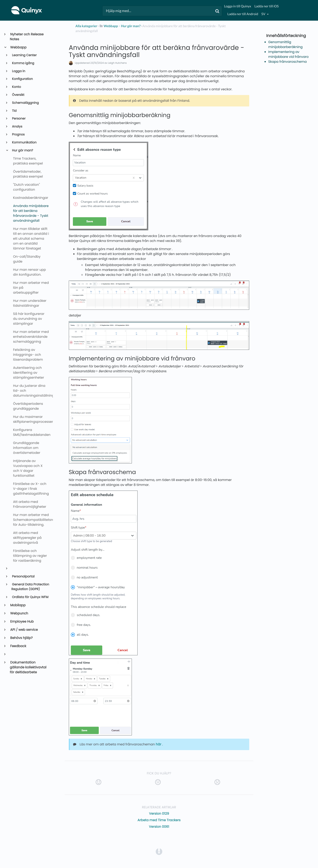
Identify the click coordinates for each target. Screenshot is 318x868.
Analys (17, 127)
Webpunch (19, 613)
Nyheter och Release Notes (27, 37)
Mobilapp (18, 605)
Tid (14, 111)
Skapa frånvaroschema (287, 62)
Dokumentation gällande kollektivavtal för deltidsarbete (28, 667)
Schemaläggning (25, 103)
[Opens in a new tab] (159, 851)
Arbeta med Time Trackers (159, 820)
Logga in (18, 71)
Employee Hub (22, 621)
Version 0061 (159, 827)
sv (264, 14)
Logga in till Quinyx (238, 6)
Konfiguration (22, 79)
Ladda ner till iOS (266, 6)
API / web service (24, 630)
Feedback (18, 646)
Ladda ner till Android (243, 14)
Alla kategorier (86, 26)
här (158, 744)
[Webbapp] (109, 26)
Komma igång (23, 63)
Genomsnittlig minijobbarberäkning (285, 44)
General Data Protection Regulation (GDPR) (30, 587)
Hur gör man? (22, 150)
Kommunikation (24, 143)
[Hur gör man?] (131, 26)
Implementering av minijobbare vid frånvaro (288, 54)
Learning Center (24, 55)
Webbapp (18, 47)
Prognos (18, 135)
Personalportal (23, 577)
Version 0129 (159, 814)
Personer (19, 119)
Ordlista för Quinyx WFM (30, 597)
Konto (16, 87)
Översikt (18, 95)
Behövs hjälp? (21, 638)
